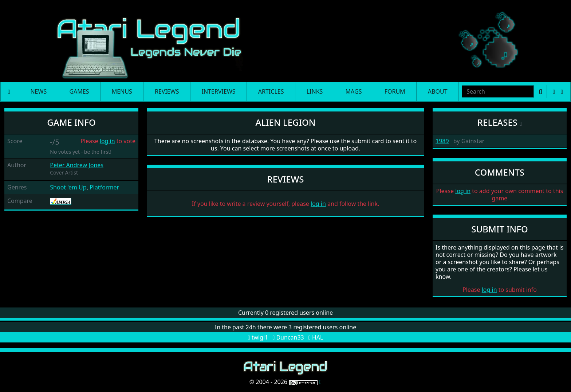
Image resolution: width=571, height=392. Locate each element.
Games (79, 91)
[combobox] (498, 91)
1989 (442, 141)
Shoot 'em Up (68, 187)
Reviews (167, 91)
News (38, 91)
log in (107, 141)
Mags (354, 91)
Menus (122, 91)
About (438, 91)
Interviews (219, 91)
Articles (271, 91)
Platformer (104, 187)
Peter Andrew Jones (77, 165)
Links (315, 91)
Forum (395, 91)
